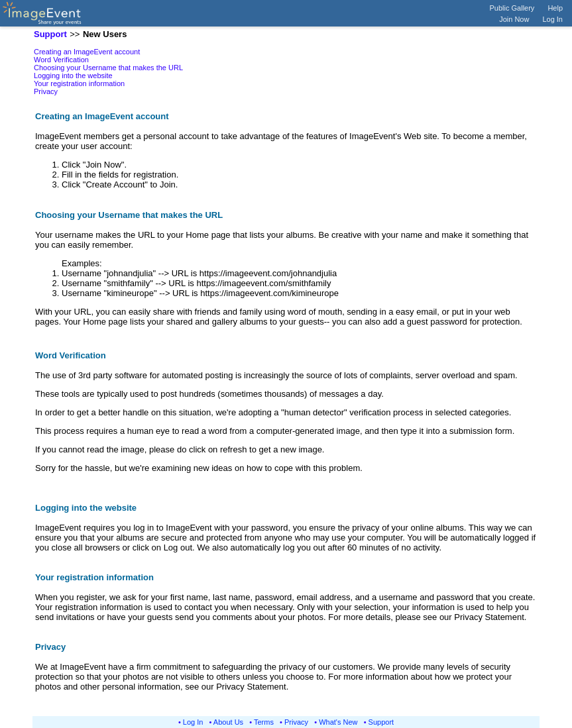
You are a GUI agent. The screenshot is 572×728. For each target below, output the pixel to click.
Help (555, 8)
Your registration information (79, 83)
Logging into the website (73, 76)
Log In (552, 19)
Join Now (514, 19)
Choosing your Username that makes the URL (108, 68)
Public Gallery (512, 8)
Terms (264, 722)
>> (75, 34)
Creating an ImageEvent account (87, 52)
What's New (338, 722)
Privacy (46, 91)
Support (381, 722)
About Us (228, 722)
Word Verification (61, 60)
